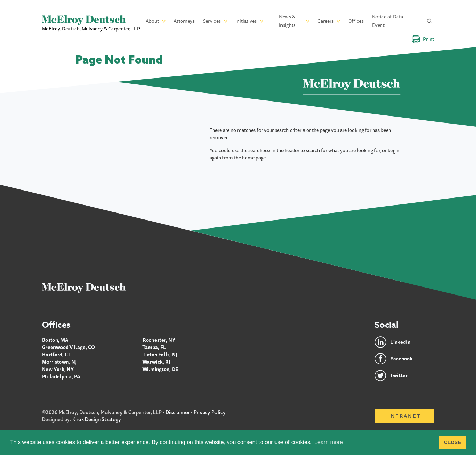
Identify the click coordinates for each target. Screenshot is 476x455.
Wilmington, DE (160, 369)
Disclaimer (178, 412)
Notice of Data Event (387, 21)
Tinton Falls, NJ (160, 355)
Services (212, 21)
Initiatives (246, 21)
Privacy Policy (210, 412)
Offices (356, 21)
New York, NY (58, 369)
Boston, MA (55, 340)
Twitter (399, 375)
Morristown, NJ (59, 362)
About (152, 21)
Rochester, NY (159, 340)
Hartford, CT (56, 355)
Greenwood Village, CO (68, 347)
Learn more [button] (329, 442)
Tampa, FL (154, 347)
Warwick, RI (156, 362)
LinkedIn (400, 342)
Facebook (401, 359)
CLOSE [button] (453, 442)
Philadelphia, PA (61, 376)
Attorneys (184, 21)
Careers (325, 21)
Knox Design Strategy (97, 419)
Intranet (405, 416)
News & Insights (287, 21)
